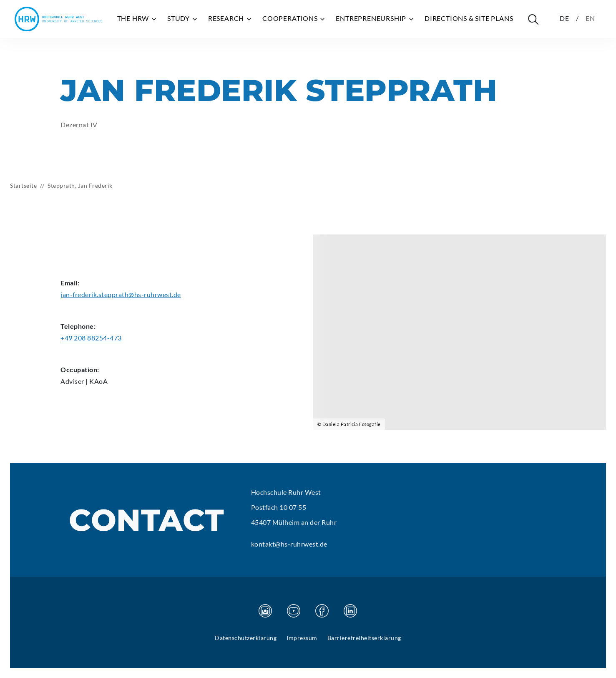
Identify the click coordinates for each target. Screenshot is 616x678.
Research (230, 18)
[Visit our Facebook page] (322, 611)
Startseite (23, 185)
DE (564, 18)
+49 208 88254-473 (91, 338)
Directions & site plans (469, 18)
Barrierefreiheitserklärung (364, 638)
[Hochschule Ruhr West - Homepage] (58, 19)
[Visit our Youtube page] (294, 611)
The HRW (137, 18)
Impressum (302, 638)
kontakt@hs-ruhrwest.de (289, 544)
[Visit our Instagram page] (265, 611)
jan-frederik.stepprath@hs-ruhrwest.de (121, 294)
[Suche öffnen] (533, 19)
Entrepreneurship (375, 18)
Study (183, 18)
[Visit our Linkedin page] (350, 611)
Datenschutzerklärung (246, 638)
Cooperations (294, 18)
